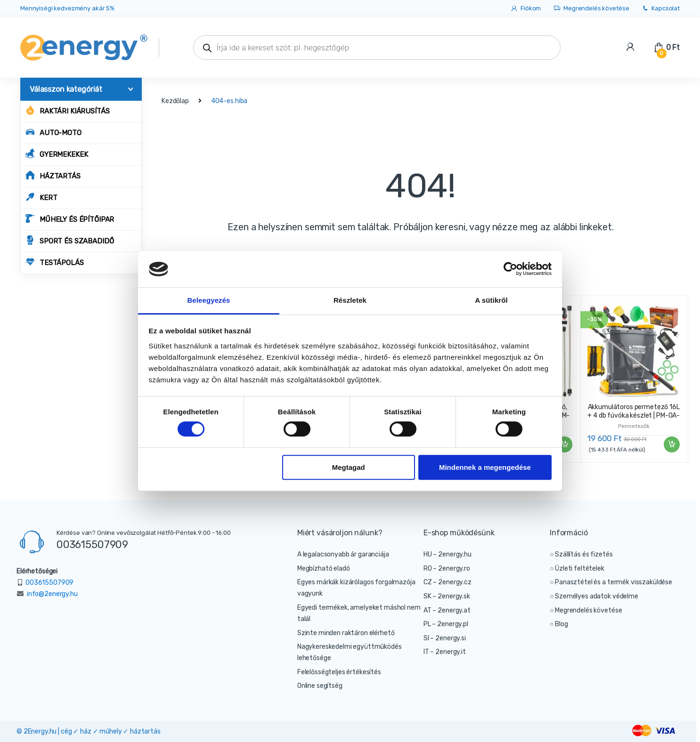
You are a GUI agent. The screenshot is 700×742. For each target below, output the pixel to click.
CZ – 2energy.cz (448, 582)
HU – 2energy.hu (448, 554)
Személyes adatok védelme (597, 596)
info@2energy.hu (52, 594)
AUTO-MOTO (53, 132)
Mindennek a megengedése (485, 467)
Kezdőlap (175, 101)
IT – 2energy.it (445, 652)
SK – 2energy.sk (447, 596)
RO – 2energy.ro (447, 569)
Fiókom (525, 9)
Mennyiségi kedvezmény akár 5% (67, 8)
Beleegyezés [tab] (208, 300)
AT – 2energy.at (447, 610)
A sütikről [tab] (491, 300)
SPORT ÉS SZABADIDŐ (69, 240)
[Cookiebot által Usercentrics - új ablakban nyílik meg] (510, 269)
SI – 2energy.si (445, 638)
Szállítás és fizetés (584, 554)
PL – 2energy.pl (446, 624)
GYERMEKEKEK (57, 154)
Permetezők (634, 426)
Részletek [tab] (350, 300)
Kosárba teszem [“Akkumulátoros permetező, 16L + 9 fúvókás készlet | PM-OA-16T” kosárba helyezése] (564, 444)
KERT (41, 197)
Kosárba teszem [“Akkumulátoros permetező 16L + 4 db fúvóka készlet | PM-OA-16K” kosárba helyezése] (671, 444)
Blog (561, 624)
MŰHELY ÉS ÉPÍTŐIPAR (70, 219)
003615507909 (92, 544)
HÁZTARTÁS (53, 175)
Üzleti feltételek (580, 569)
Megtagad (349, 467)
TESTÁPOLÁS (55, 262)
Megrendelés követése (591, 9)
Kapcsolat (660, 9)
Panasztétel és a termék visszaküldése (614, 582)
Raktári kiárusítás (67, 110)
